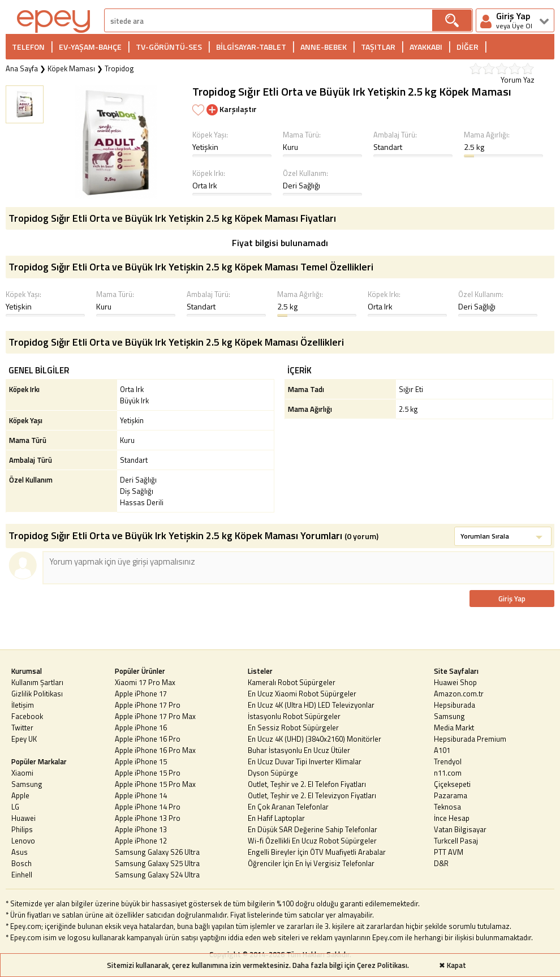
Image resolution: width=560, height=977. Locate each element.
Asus (20, 852)
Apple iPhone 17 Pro (148, 705)
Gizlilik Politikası (37, 694)
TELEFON (28, 47)
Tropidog (119, 68)
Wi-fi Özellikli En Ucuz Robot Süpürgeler (312, 841)
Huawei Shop (455, 682)
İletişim (23, 705)
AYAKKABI (426, 47)
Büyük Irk (134, 401)
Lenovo (23, 841)
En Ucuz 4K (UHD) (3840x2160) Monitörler (315, 739)
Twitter (22, 728)
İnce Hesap (452, 818)
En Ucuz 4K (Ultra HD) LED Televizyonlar (311, 705)
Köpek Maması (71, 68)
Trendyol (448, 761)
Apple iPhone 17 (141, 694)
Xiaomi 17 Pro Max (145, 682)
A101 (442, 750)
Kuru (290, 147)
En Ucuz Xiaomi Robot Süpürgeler (302, 694)
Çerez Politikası (382, 965)
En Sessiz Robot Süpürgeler (293, 728)
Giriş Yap (512, 599)
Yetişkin (205, 147)
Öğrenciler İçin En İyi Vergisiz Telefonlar (311, 863)
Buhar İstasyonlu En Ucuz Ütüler (299, 750)
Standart (388, 147)
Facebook (27, 716)
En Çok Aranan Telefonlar (288, 807)
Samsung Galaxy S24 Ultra (157, 875)
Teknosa (447, 807)
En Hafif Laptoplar (276, 818)
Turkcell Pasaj (456, 841)
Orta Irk (205, 185)
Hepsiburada (455, 705)
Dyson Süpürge (273, 773)
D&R (441, 863)
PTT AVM (449, 852)
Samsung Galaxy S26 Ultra (157, 852)
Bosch (21, 863)
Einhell (22, 875)
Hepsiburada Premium (470, 739)
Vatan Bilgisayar (460, 829)
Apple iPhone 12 (141, 841)
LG (15, 807)
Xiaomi (22, 773)
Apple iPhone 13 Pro (148, 818)
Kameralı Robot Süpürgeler (292, 682)
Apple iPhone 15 (141, 761)
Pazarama (451, 795)
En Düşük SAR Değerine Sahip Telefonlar (313, 829)
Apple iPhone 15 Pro (148, 773)
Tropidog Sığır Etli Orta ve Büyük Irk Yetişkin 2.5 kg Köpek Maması (352, 91)
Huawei (23, 818)
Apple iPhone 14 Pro (148, 807)
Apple (20, 795)
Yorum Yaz (518, 80)
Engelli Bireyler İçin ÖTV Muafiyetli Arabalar (317, 852)
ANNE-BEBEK (324, 47)
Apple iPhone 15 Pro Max (155, 784)
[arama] (268, 21)
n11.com (448, 773)
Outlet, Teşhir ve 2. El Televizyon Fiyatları (312, 795)
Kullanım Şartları (37, 682)
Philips (22, 829)
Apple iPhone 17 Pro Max (155, 716)
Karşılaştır (232, 109)
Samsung (27, 784)
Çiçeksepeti (452, 784)
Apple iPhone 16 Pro (148, 739)
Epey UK (24, 739)
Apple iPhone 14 (141, 795)
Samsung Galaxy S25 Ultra (157, 863)
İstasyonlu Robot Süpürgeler (294, 716)
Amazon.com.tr (459, 694)
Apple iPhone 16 (141, 728)
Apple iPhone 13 (141, 829)
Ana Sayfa (22, 68)
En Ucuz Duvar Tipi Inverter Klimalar (305, 761)
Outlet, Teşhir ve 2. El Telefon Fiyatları (307, 784)
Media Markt (454, 728)
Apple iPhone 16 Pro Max (155, 750)
